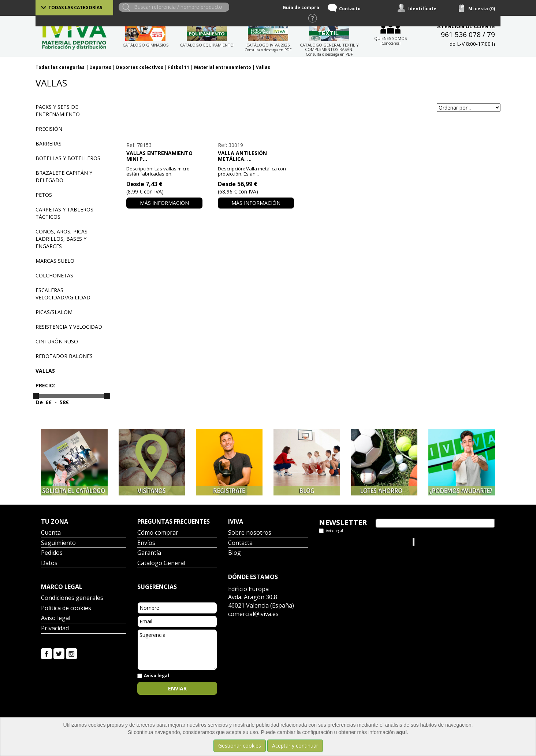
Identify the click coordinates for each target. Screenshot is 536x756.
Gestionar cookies (240, 746)
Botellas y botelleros (68, 158)
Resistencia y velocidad (69, 327)
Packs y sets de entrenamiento (58, 110)
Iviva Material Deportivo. (443, 542)
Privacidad (55, 629)
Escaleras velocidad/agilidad (63, 294)
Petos (44, 195)
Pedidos (52, 553)
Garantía (149, 553)
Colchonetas (54, 275)
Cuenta (51, 533)
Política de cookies (66, 609)
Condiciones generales (72, 598)
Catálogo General (161, 563)
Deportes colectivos (140, 67)
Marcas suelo (55, 261)
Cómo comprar (158, 533)
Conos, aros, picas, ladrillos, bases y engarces (62, 239)
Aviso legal (56, 618)
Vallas (263, 67)
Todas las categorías (75, 8)
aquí (401, 732)
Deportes (100, 67)
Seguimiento (58, 543)
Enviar (177, 688)
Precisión (49, 129)
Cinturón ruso (57, 341)
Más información (164, 203)
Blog (234, 553)
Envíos (146, 543)
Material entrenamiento (223, 67)
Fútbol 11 (179, 67)
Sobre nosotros (250, 533)
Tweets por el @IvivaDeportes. (355, 542)
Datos (49, 563)
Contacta (240, 543)
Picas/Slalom (54, 312)
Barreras (49, 143)
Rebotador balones (64, 356)
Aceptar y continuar (295, 746)
